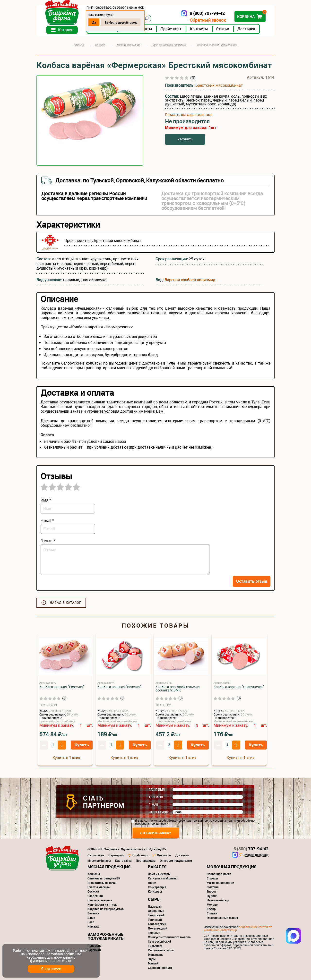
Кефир (211, 909)
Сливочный (156, 911)
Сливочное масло (219, 874)
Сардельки (95, 896)
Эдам (152, 959)
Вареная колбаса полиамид (190, 280)
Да (94, 22)
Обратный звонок (208, 20)
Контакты (199, 29)
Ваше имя (157, 790)
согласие (151, 820)
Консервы (155, 891)
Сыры (154, 899)
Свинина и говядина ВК (104, 878)
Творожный (156, 915)
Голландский (157, 924)
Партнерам (116, 855)
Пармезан (155, 906)
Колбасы (94, 874)
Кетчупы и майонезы (163, 878)
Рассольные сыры (161, 950)
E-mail (154, 805)
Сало (91, 922)
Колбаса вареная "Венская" (119, 687)
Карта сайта (123, 861)
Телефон (156, 797)
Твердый (154, 933)
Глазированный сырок (222, 918)
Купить (82, 745)
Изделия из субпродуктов (106, 909)
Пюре (152, 883)
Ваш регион (158, 812)
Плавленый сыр (218, 900)
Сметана (213, 887)
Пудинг (212, 896)
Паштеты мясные (100, 900)
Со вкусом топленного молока (169, 937)
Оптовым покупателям (176, 861)
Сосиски (93, 891)
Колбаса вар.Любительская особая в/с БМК (178, 688)
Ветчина (93, 913)
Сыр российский (160, 941)
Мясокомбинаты (99, 861)
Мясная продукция (109, 867)
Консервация (157, 887)
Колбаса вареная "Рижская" (62, 687)
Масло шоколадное (220, 883)
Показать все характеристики (189, 115)
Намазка (93, 926)
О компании (96, 855)
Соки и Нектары (159, 874)
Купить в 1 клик (66, 758)
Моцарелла (156, 954)
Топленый (155, 920)
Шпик (91, 918)
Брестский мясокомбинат (219, 85)
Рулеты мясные (99, 887)
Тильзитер (155, 946)
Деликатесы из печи (102, 883)
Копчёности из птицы (103, 904)
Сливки (212, 913)
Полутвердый (158, 928)
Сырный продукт (160, 968)
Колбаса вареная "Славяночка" (239, 687)
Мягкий (153, 963)
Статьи (223, 29)
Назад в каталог (65, 603)
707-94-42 (251, 849)
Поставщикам (146, 861)
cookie (69, 954)
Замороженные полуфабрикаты (106, 936)
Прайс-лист (171, 29)
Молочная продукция (232, 867)
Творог (212, 891)
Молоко (212, 904)
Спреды (212, 878)
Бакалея (157, 867)
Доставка (246, 29)
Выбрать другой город (121, 22)
